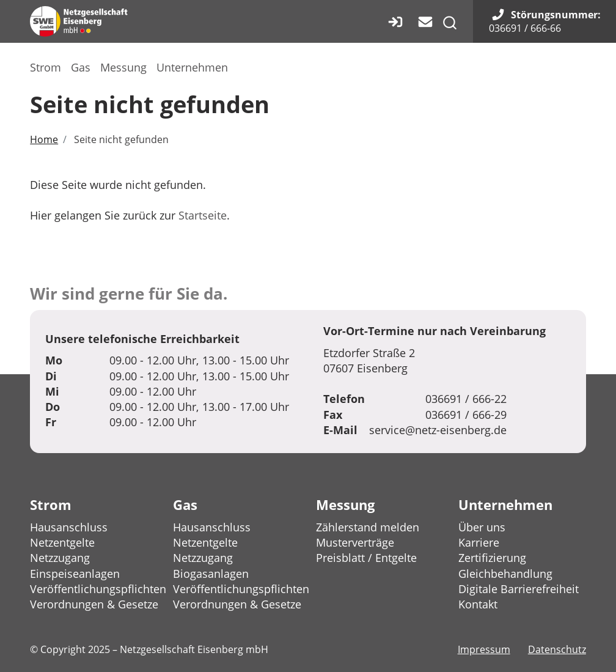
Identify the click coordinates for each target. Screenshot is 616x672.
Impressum (484, 649)
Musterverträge (355, 542)
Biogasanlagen (211, 574)
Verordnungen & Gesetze (94, 604)
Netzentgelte (62, 542)
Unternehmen (192, 67)
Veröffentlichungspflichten (98, 589)
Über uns (482, 527)
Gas (81, 67)
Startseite (203, 215)
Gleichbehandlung (505, 574)
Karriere (479, 542)
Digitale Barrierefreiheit (519, 589)
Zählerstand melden (368, 527)
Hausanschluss (69, 527)
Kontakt (478, 604)
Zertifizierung (492, 558)
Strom (46, 67)
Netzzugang (60, 558)
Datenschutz (557, 649)
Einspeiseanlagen (75, 574)
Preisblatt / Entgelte (366, 558)
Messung (123, 67)
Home (44, 139)
